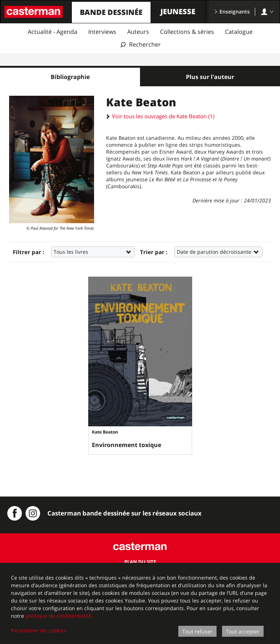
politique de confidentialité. (59, 616)
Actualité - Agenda (52, 32)
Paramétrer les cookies (39, 630)
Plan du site (140, 562)
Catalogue (239, 32)
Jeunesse (178, 11)
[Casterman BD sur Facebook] (15, 513)
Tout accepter (243, 631)
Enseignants (232, 11)
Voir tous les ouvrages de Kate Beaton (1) (160, 116)
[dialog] (140, 603)
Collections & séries (187, 32)
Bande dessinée (111, 12)
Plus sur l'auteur (210, 77)
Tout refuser (197, 631)
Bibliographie (70, 77)
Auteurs (138, 32)
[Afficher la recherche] (140, 45)
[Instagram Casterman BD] (33, 513)
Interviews (102, 32)
